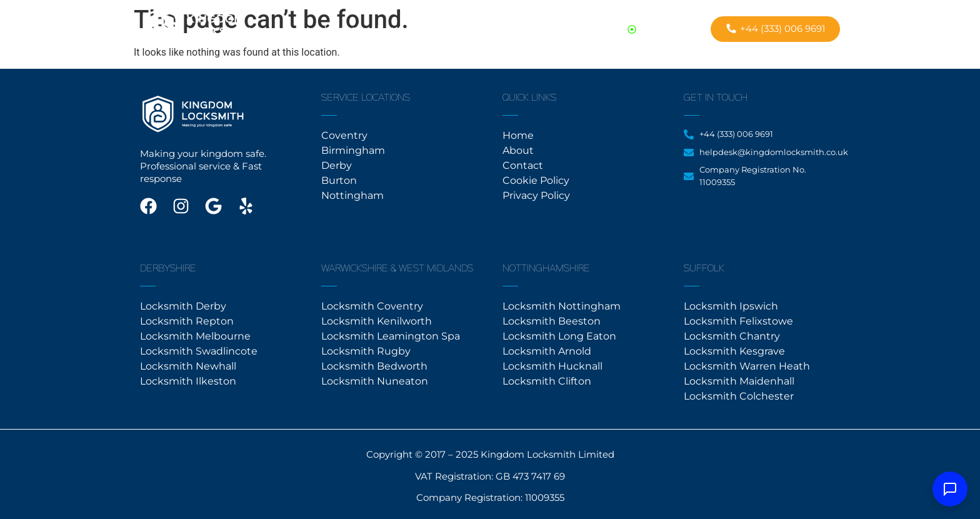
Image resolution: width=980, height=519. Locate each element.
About (386, 29)
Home (340, 29)
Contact (436, 29)
